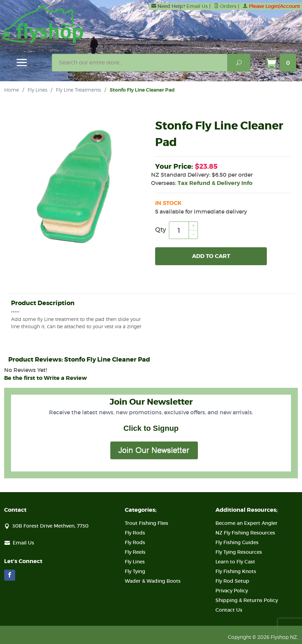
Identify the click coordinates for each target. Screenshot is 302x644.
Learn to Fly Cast (235, 562)
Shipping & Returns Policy (247, 600)
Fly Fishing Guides (237, 542)
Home (12, 90)
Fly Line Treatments (78, 90)
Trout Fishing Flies (147, 523)
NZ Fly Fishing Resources (245, 533)
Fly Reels (135, 552)
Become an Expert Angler (246, 523)
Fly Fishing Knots (236, 571)
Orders (225, 6)
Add (211, 256)
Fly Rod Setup (232, 581)
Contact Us (229, 610)
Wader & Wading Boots (153, 581)
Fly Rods (135, 533)
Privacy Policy (232, 591)
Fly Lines (37, 90)
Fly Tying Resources (239, 552)
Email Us (197, 6)
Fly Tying (135, 571)
